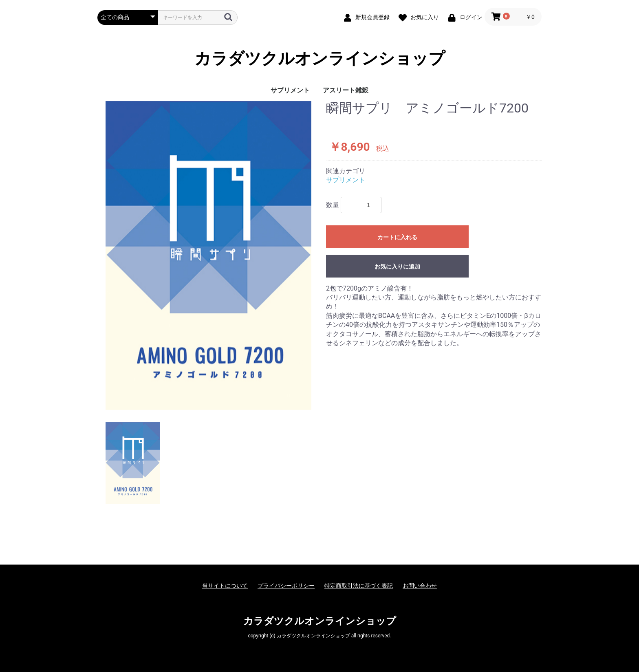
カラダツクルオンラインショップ (320, 59)
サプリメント (290, 90)
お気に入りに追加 (397, 267)
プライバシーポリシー (286, 586)
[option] (208, 256)
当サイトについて (225, 586)
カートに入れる (397, 237)
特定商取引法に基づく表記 (359, 586)
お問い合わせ (420, 586)
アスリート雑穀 (346, 90)
